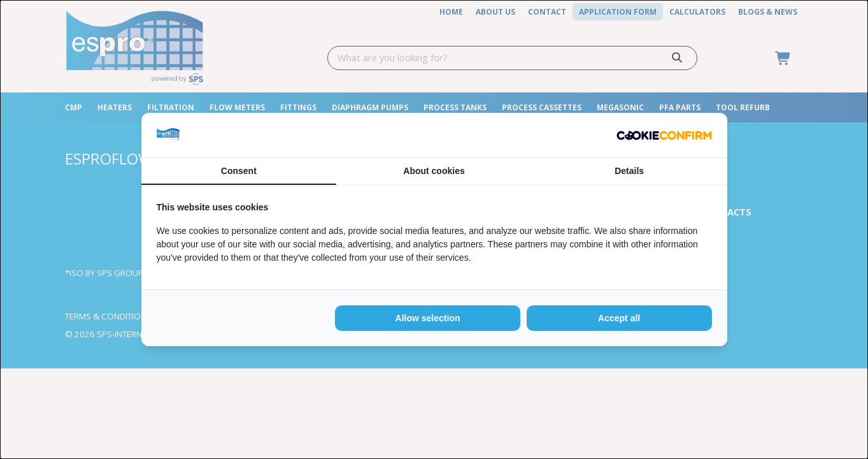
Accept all (619, 318)
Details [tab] (629, 171)
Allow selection (428, 318)
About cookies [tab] (434, 171)
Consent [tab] (239, 171)
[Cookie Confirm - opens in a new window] (664, 135)
